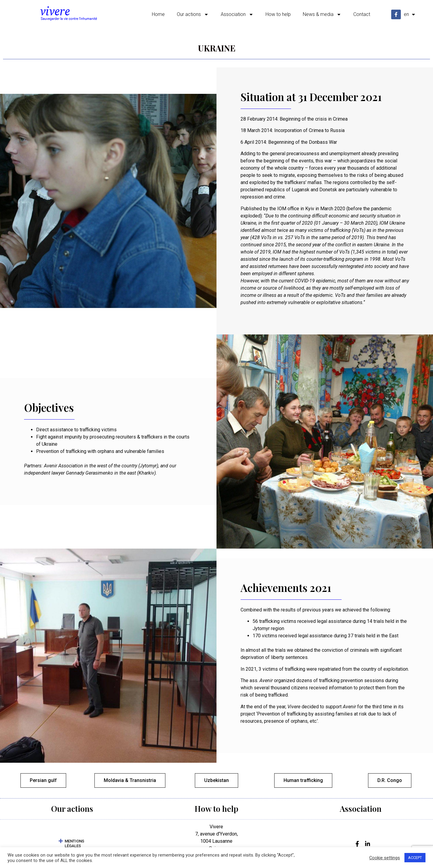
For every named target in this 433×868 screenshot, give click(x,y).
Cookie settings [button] (385, 858)
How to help (278, 14)
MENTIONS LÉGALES (74, 845)
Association (237, 14)
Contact (362, 14)
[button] (72, 845)
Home (158, 14)
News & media (322, 14)
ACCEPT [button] (415, 858)
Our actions (193, 14)
